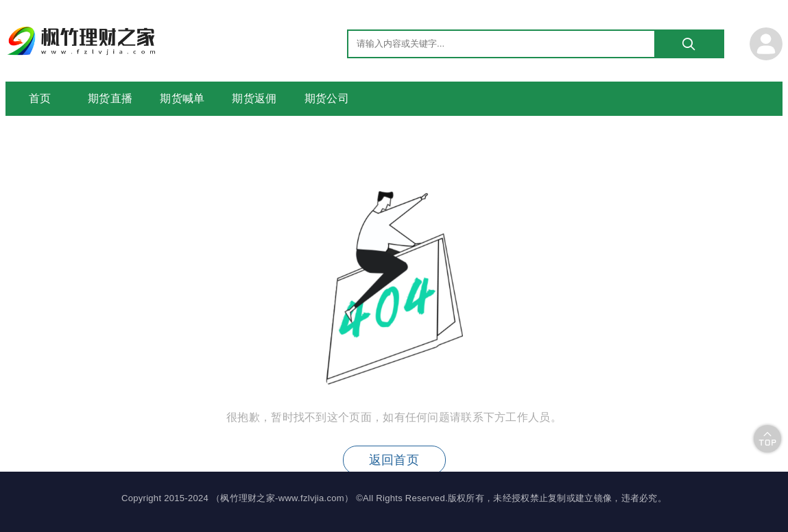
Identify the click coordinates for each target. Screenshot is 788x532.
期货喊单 (182, 98)
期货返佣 (254, 98)
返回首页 (394, 460)
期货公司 (327, 98)
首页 (40, 98)
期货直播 (110, 98)
